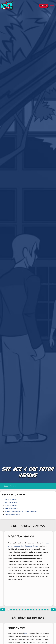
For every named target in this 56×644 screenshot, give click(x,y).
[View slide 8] (31, 610)
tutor (26, 633)
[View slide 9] (34, 610)
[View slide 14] (48, 610)
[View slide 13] (45, 610)
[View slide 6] (25, 610)
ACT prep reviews (11, 506)
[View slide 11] (39, 610)
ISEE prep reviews (11, 509)
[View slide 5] (22, 610)
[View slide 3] (17, 610)
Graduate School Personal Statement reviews (21, 512)
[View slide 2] (14, 610)
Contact (43, 6)
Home (6, 486)
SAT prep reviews (11, 503)
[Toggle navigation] (52, 6)
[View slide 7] (28, 610)
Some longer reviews (12, 515)
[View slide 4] (20, 610)
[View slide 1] (11, 610)
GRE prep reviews (11, 500)
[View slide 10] (37, 610)
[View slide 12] (42, 610)
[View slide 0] (8, 610)
